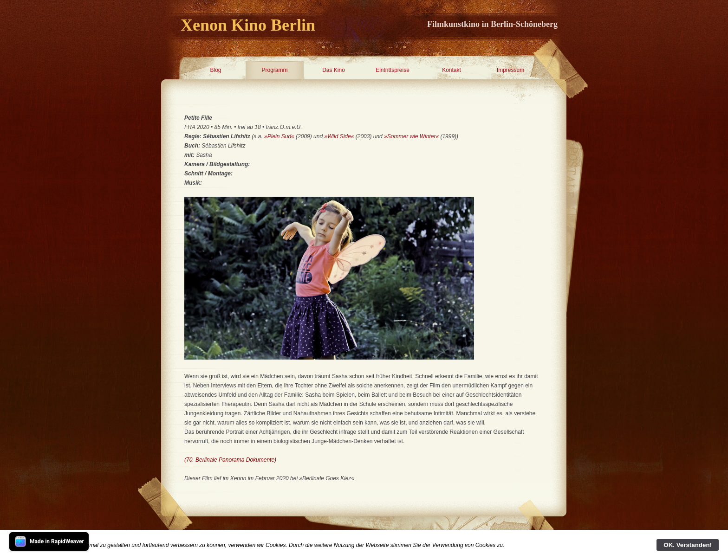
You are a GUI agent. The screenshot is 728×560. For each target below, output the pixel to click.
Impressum (510, 70)
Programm (274, 70)
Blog (215, 70)
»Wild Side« (339, 136)
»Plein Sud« (279, 136)
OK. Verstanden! (688, 545)
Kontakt (452, 70)
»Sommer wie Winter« (411, 136)
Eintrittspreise (393, 70)
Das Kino (334, 70)
